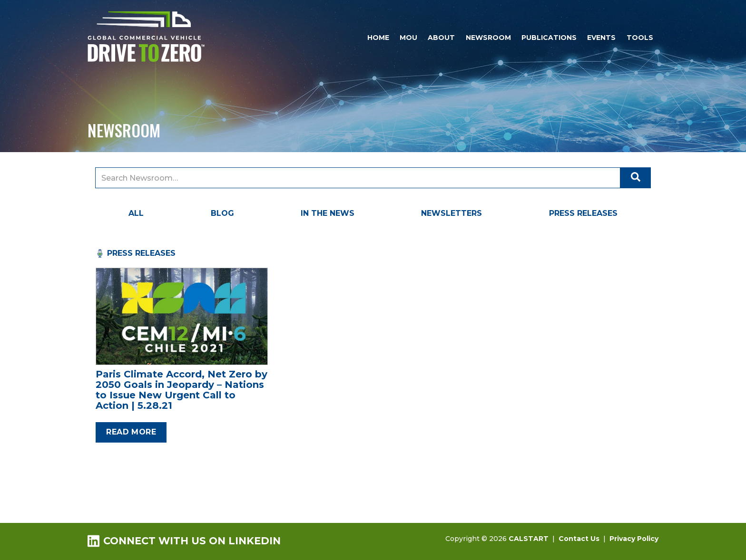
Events (601, 38)
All (136, 213)
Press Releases (583, 213)
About (441, 38)
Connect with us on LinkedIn (184, 541)
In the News (328, 213)
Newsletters (452, 213)
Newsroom (488, 38)
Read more (131, 432)
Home (378, 38)
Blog (222, 213)
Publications (549, 38)
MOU (408, 38)
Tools (640, 38)
